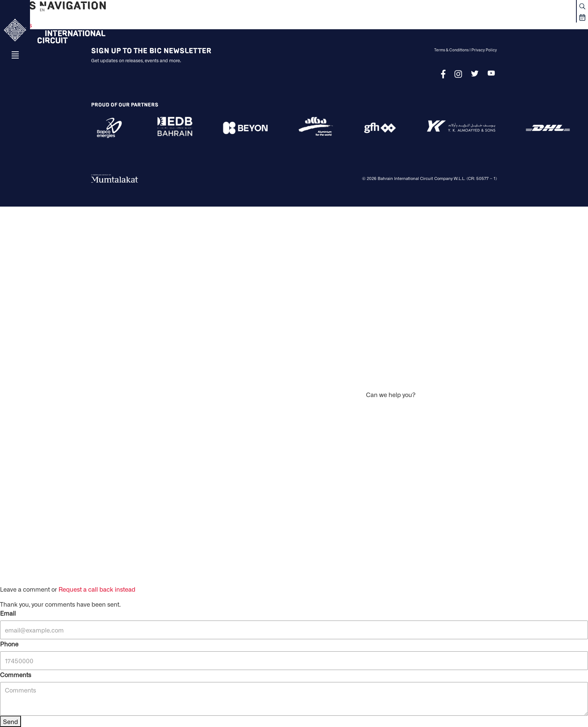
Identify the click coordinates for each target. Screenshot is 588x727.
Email (8, 613)
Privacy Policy (484, 50)
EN (42, 10)
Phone (9, 644)
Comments (16, 675)
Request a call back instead (97, 589)
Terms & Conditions (451, 50)
